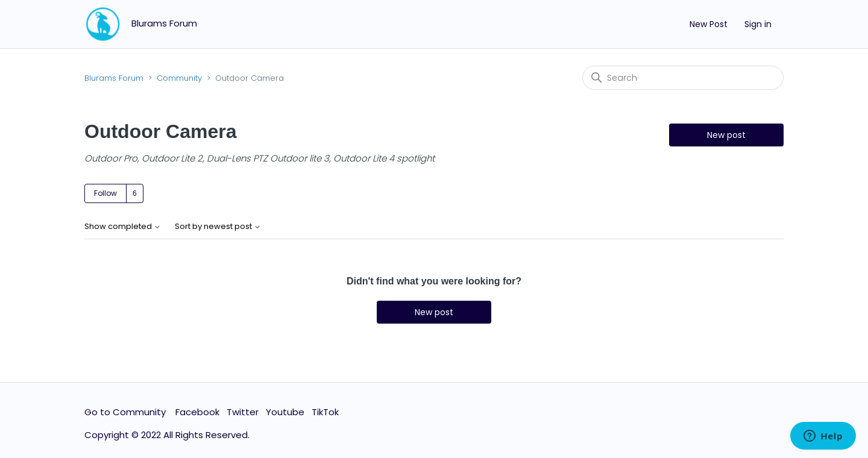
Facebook (197, 412)
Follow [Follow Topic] (105, 193)
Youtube (285, 412)
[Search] (683, 78)
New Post (709, 24)
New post (726, 135)
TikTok (325, 412)
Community (179, 78)
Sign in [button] (758, 24)
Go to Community (126, 412)
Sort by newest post (218, 227)
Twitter (243, 412)
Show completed (123, 227)
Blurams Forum (114, 78)
